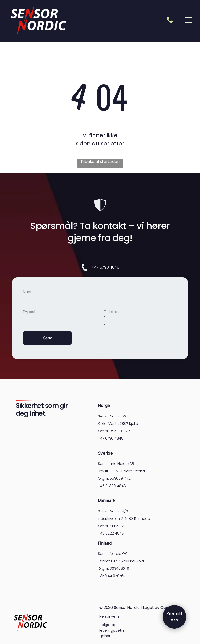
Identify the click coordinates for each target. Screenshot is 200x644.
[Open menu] (188, 20)
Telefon (111, 312)
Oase (165, 608)
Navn (28, 292)
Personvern (109, 616)
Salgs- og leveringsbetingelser (112, 630)
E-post (29, 312)
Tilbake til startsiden (100, 161)
